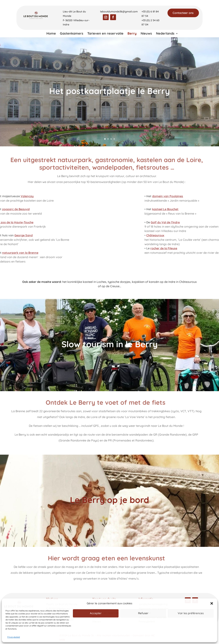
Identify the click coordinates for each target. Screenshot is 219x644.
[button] (212, 603)
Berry (132, 34)
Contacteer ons (183, 13)
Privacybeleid (14, 637)
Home (51, 34)
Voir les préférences (191, 613)
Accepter (96, 613)
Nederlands (165, 34)
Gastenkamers (72, 34)
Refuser (143, 613)
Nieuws (146, 34)
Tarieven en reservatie (105, 34)
